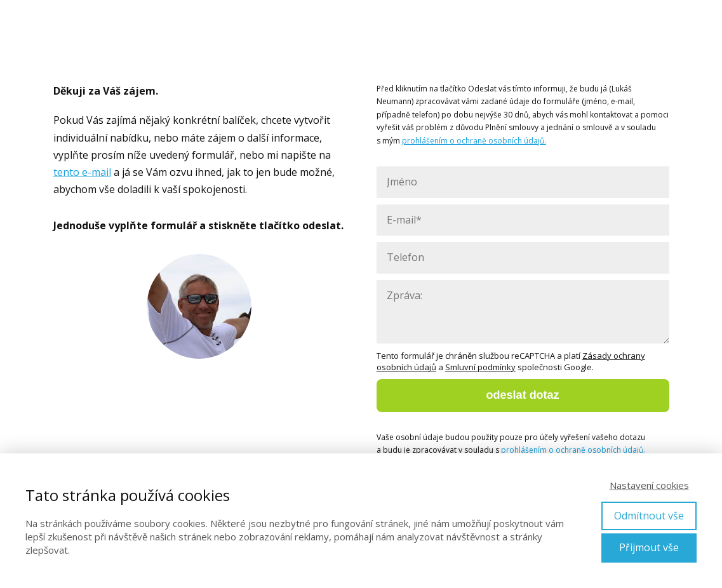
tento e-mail (82, 172)
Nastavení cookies (649, 485)
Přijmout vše (649, 547)
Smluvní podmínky (480, 367)
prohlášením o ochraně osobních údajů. (474, 141)
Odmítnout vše (649, 516)
